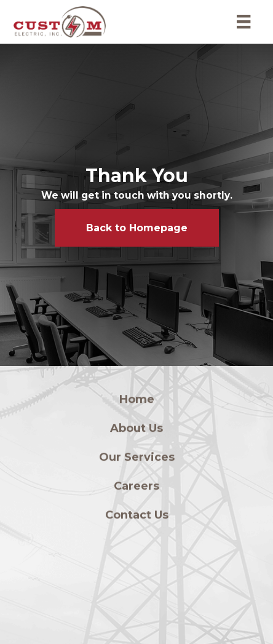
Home (137, 402)
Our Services (137, 459)
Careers (136, 488)
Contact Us (137, 517)
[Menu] (243, 22)
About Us (136, 431)
